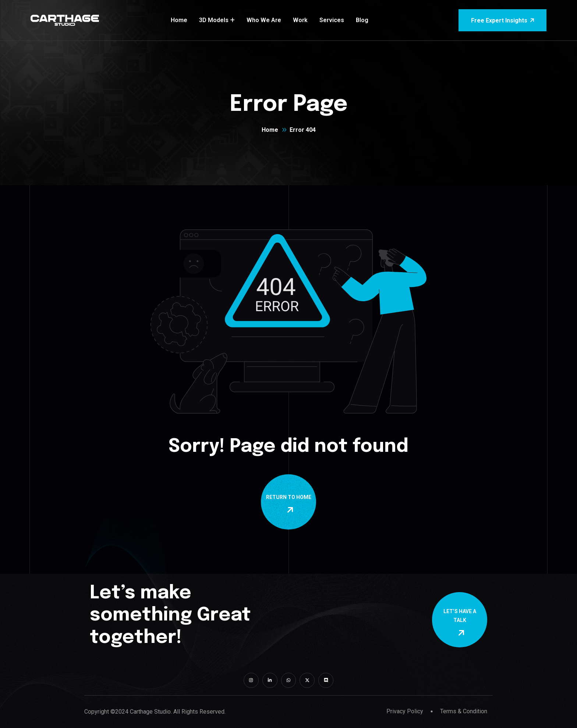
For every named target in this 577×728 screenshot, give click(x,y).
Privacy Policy (405, 711)
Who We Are (264, 20)
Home (179, 20)
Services (332, 20)
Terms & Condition (464, 711)
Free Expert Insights (502, 20)
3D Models (214, 20)
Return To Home (290, 504)
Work (300, 20)
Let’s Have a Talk (461, 623)
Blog (362, 20)
